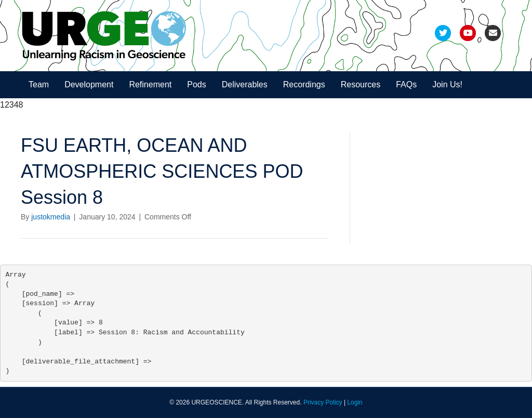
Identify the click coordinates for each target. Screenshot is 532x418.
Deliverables (245, 84)
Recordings (304, 84)
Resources (361, 84)
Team (39, 84)
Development (89, 84)
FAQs (406, 84)
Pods (196, 84)
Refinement (150, 84)
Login (355, 402)
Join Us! (447, 84)
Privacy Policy (323, 402)
